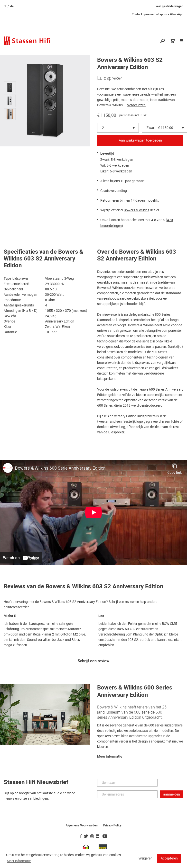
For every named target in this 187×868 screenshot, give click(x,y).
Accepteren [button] (169, 858)
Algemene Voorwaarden (82, 825)
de (12, 6)
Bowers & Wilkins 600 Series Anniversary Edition (135, 691)
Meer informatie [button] (19, 861)
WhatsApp (177, 14)
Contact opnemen (144, 14)
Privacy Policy (112, 825)
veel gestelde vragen (169, 6)
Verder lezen (136, 105)
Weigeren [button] (145, 858)
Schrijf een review (93, 661)
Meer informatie (110, 756)
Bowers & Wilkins (136, 210)
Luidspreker (110, 78)
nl (5, 6)
